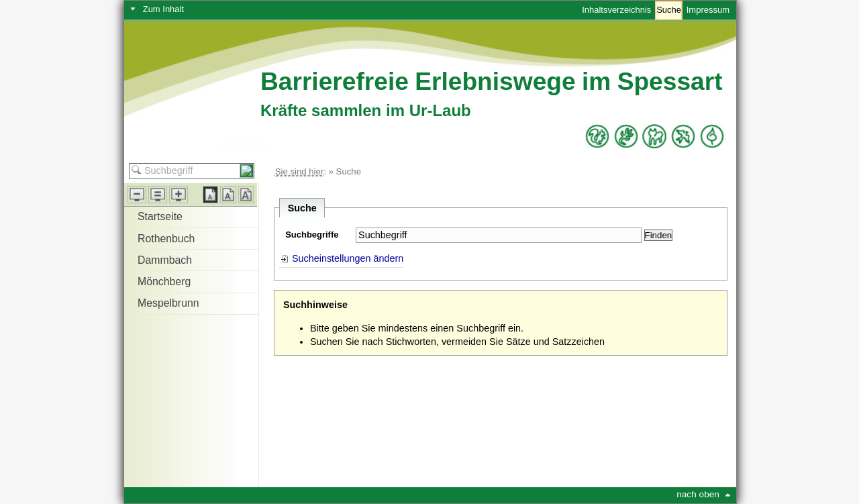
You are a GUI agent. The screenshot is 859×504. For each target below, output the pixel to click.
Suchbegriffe (312, 235)
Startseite (160, 216)
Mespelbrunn (168, 303)
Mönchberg (164, 282)
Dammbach (165, 260)
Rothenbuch (166, 239)
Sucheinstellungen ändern (348, 258)
